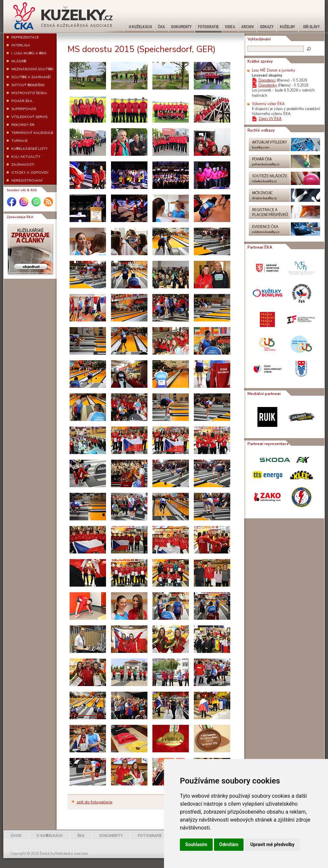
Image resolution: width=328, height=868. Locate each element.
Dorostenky (268, 85)
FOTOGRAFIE (150, 836)
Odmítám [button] (229, 844)
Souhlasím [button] (196, 844)
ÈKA (81, 836)
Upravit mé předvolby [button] (272, 844)
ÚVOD (16, 836)
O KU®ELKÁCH (50, 836)
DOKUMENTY (111, 836)
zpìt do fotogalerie (94, 802)
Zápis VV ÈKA (270, 119)
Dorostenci (267, 80)
